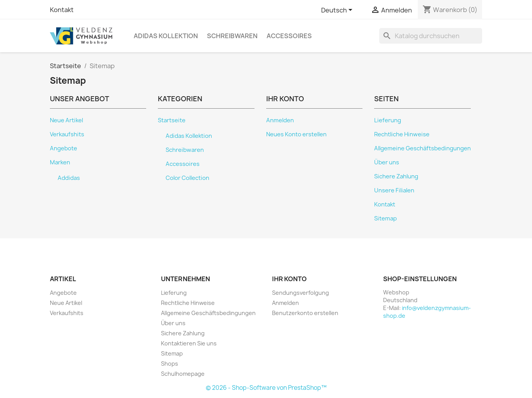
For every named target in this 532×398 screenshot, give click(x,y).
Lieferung (388, 120)
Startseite (172, 120)
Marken (60, 162)
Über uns (387, 162)
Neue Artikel (66, 120)
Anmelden (280, 120)
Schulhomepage (183, 374)
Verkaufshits (67, 134)
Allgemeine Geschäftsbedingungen (422, 148)
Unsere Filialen (394, 190)
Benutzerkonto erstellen (305, 313)
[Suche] (431, 36)
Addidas (69, 178)
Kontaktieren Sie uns (189, 343)
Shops (170, 364)
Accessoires (289, 36)
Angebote (64, 148)
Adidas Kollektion (166, 36)
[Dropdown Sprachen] (338, 11)
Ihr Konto (289, 279)
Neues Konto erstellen (296, 134)
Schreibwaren (232, 36)
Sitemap (385, 218)
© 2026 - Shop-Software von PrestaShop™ (266, 388)
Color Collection (187, 178)
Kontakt (62, 10)
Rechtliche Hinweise (402, 134)
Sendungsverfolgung (300, 293)
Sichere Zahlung (396, 176)
